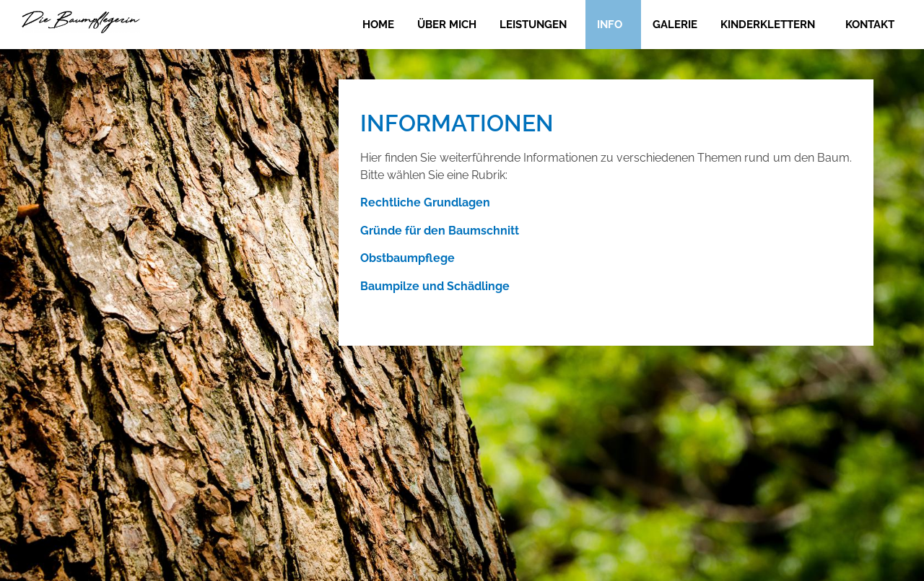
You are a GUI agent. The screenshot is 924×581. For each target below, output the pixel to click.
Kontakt (870, 25)
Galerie (675, 25)
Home (378, 25)
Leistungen (533, 25)
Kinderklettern (768, 25)
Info (610, 25)
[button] (537, 25)
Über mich (447, 25)
